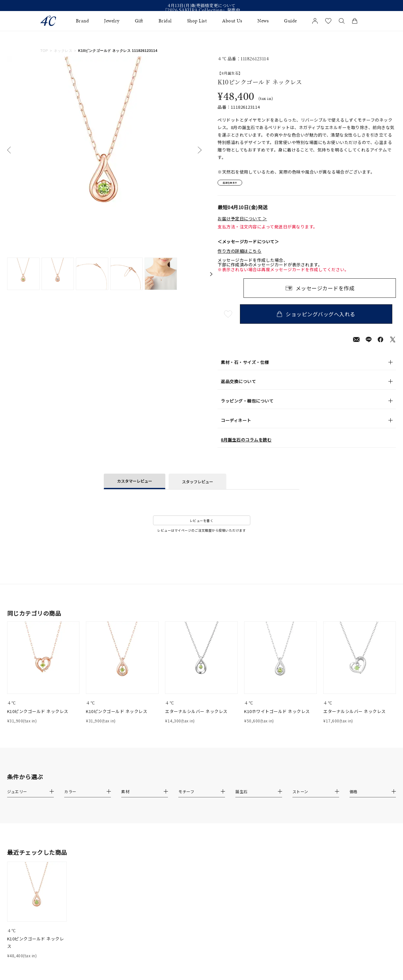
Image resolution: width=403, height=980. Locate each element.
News (263, 21)
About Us (232, 21)
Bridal (165, 21)
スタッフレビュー (197, 484)
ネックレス (63, 51)
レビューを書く (202, 523)
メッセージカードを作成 (325, 291)
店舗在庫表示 (236, 184)
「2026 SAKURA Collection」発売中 (202, 10)
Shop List (197, 21)
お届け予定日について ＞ (242, 222)
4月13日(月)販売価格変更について (201, 6)
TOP (44, 51)
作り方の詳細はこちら (239, 254)
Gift (139, 21)
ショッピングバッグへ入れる (320, 317)
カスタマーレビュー (135, 484)
